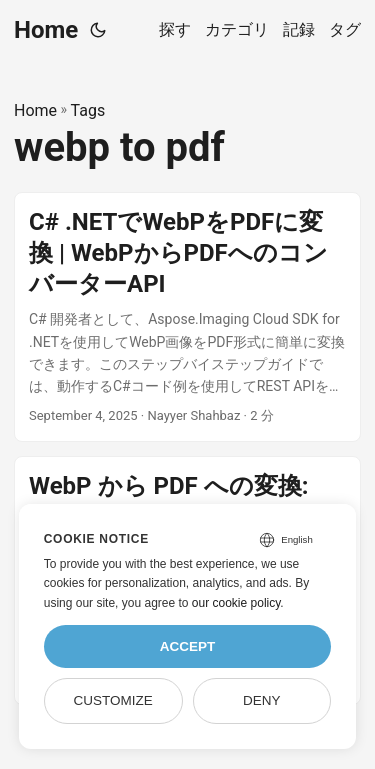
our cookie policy (236, 603)
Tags (88, 110)
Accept (188, 646)
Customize (112, 700)
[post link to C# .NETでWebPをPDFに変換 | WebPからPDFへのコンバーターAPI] (187, 317)
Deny (262, 700)
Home (46, 30)
